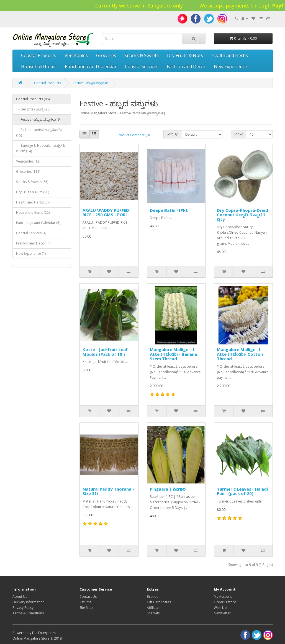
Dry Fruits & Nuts (185, 55)
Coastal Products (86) (33, 99)
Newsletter (222, 613)
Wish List (221, 608)
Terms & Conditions (28, 613)
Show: (238, 134)
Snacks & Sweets (142, 55)
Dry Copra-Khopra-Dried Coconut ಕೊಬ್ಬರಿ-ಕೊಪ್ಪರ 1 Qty (242, 215)
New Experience (230, 66)
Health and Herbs (230, 55)
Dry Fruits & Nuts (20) (33, 192)
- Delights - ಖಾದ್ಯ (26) (33, 109)
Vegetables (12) (28, 161)
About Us (20, 597)
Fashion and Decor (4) (33, 243)
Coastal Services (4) (31, 233)
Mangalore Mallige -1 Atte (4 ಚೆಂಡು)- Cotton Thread (240, 354)
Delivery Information (29, 602)
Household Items (39, 66)
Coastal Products (39, 55)
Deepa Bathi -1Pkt (169, 210)
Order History (225, 602)
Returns (85, 602)
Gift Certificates (159, 602)
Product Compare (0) (133, 135)
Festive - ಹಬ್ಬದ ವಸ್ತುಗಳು (90, 83)
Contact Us (88, 597)
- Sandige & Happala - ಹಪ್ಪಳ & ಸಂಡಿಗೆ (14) (41, 148)
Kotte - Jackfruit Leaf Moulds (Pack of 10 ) (105, 352)
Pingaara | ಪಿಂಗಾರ (168, 489)
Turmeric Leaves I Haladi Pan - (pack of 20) (242, 491)
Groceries (106, 55)
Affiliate (153, 608)
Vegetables (76, 55)
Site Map (86, 608)
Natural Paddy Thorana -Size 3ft (108, 491)
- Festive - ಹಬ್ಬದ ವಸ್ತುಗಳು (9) (38, 119)
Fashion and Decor (186, 66)
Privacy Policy (23, 608)
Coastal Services (142, 66)
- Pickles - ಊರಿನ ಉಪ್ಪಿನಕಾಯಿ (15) (39, 132)
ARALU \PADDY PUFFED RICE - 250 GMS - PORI (106, 212)
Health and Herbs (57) (33, 202)
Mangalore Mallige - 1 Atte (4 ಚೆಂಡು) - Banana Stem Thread (173, 354)
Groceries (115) (28, 172)
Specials (153, 613)
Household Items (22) (33, 212)
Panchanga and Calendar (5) (38, 223)
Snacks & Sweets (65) (32, 182)
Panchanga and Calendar (91, 66)
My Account (223, 597)
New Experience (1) (31, 253)
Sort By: (172, 134)
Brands (152, 597)
